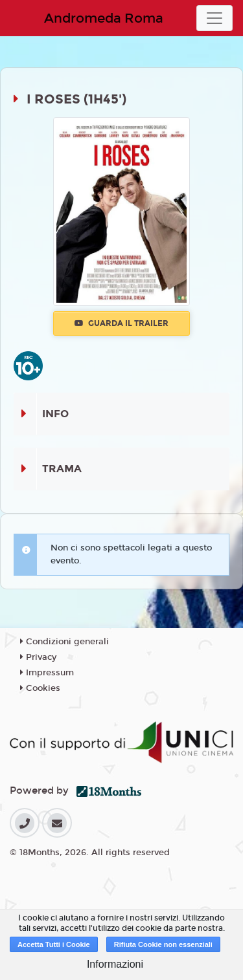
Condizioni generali (64, 642)
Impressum (47, 673)
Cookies (40, 688)
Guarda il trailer (121, 323)
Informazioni (115, 964)
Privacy (38, 657)
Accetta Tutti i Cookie (54, 944)
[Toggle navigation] (214, 18)
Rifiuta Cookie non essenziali (163, 944)
